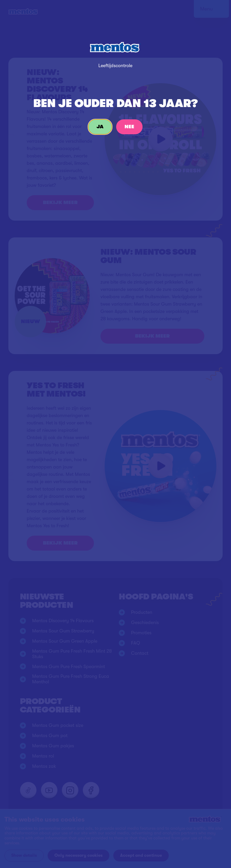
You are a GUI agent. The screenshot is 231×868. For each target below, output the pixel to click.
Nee (129, 127)
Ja (100, 127)
